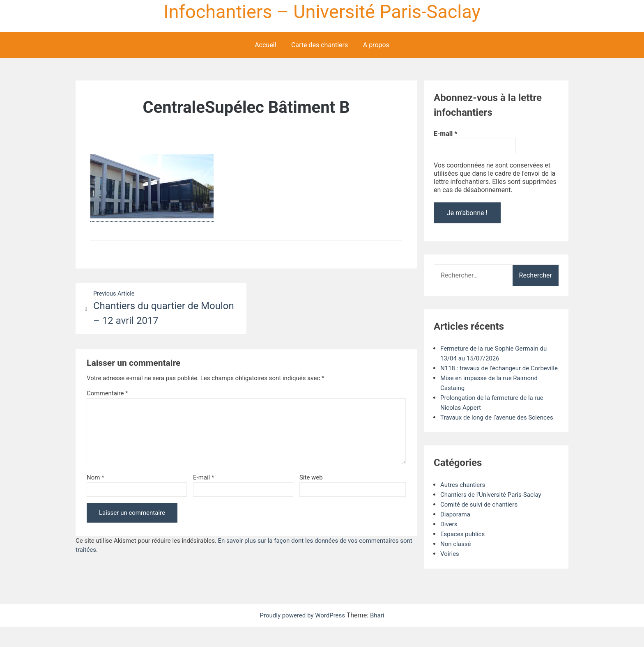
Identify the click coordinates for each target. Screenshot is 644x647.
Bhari (380, 635)
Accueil (265, 45)
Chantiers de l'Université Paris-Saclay (494, 515)
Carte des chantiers (320, 45)
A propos (376, 45)
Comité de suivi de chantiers (482, 524)
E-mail (204, 479)
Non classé (457, 564)
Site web (311, 479)
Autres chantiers (464, 505)
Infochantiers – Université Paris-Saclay (322, 12)
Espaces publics (464, 554)
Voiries (450, 574)
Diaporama (456, 534)
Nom (95, 479)
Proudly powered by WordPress (303, 635)
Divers (449, 544)
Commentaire (107, 395)
